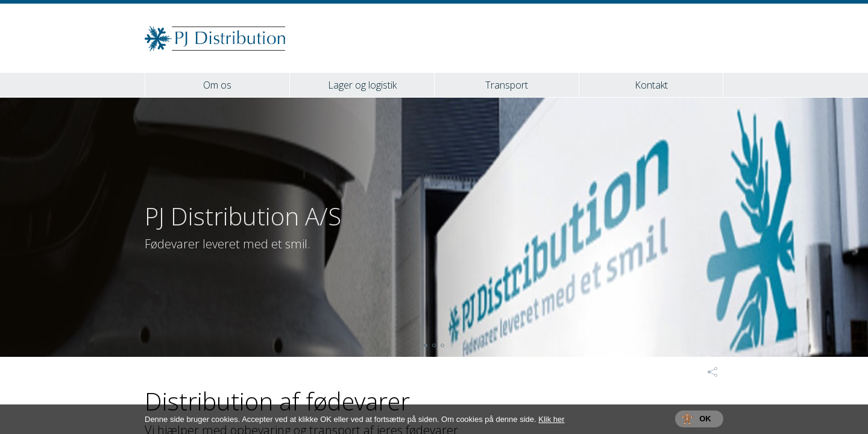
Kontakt (651, 85)
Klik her (551, 419)
